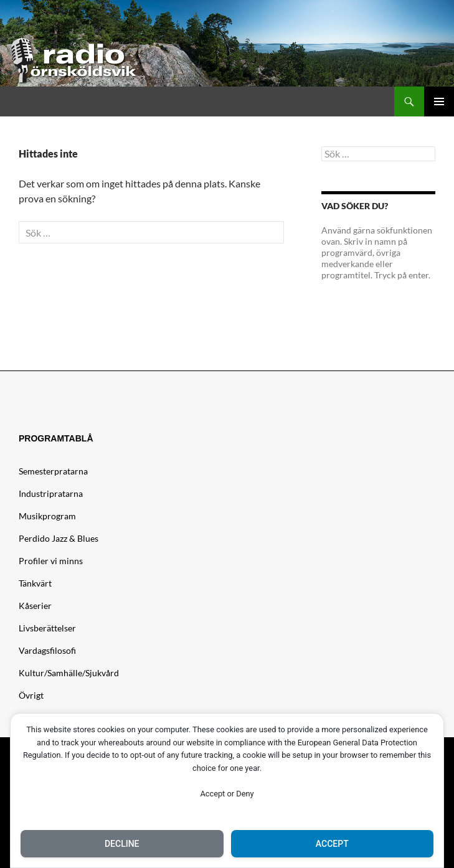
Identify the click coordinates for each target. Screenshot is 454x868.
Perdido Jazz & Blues (59, 538)
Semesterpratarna (53, 471)
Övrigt (31, 695)
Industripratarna (51, 493)
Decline (122, 844)
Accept (332, 844)
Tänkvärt (35, 583)
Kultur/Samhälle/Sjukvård (69, 673)
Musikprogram (47, 516)
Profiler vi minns (51, 561)
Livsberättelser (47, 628)
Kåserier (35, 606)
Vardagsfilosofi (47, 650)
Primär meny (439, 101)
